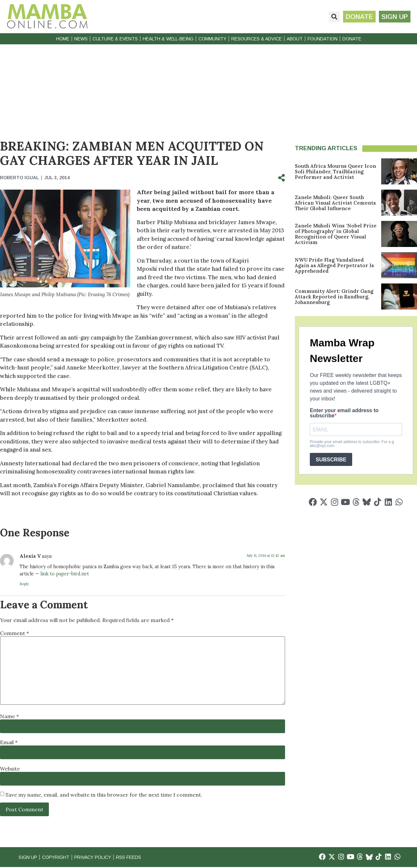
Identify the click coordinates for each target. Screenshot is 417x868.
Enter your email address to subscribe (344, 413)
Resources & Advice (257, 39)
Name (9, 716)
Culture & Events (115, 39)
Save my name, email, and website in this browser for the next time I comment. (104, 795)
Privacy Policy (100, 857)
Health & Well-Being (168, 39)
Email (9, 742)
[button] (332, 17)
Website (10, 769)
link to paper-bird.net (65, 574)
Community (212, 39)
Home (63, 39)
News (81, 39)
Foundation (323, 39)
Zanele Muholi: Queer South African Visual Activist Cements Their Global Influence (335, 203)
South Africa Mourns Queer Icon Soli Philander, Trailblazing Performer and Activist (335, 172)
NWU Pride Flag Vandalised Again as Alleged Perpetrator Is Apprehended (334, 265)
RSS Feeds (139, 857)
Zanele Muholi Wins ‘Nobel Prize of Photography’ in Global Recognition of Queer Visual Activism (336, 234)
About (295, 39)
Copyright (59, 857)
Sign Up (29, 857)
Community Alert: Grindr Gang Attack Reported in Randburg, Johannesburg (334, 297)
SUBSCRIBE (331, 460)
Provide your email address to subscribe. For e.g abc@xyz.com (352, 444)
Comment (14, 633)
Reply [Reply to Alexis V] (24, 584)
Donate (352, 39)
